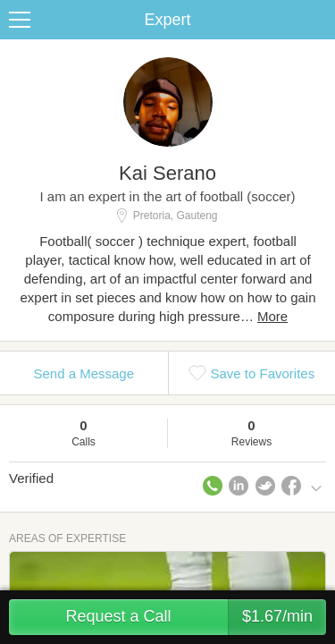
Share (317, 20)
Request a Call (196, 617)
